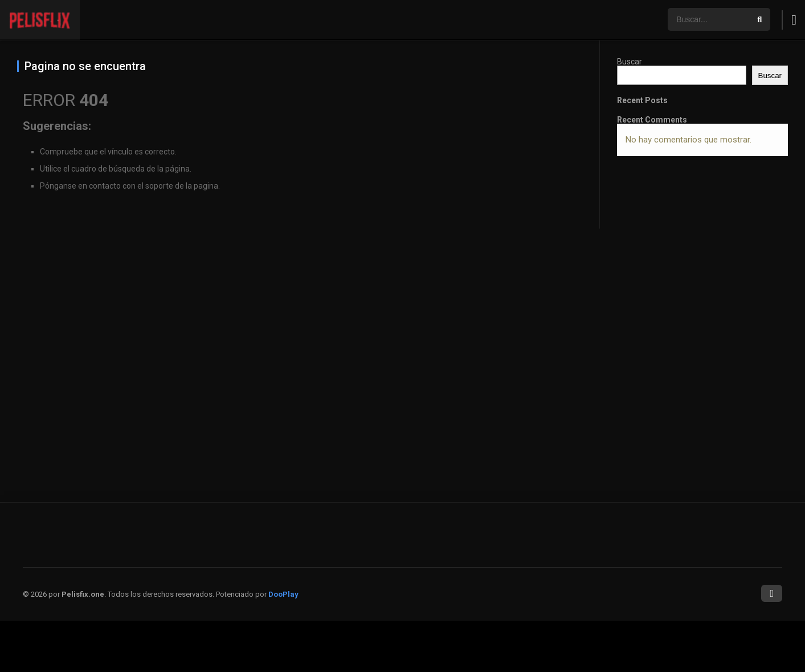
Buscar (630, 62)
